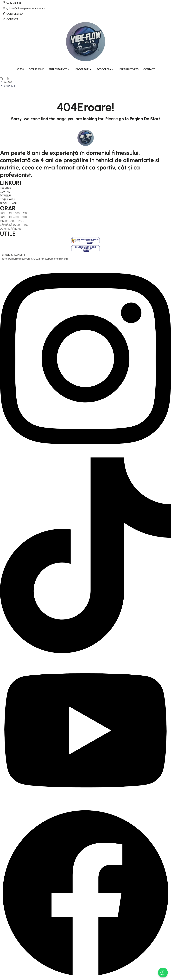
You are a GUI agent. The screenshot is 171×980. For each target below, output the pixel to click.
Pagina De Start (145, 119)
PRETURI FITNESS (129, 69)
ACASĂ (8, 82)
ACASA (20, 69)
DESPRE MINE (36, 69)
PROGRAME (83, 69)
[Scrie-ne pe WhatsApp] (163, 973)
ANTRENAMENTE (59, 69)
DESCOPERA (105, 69)
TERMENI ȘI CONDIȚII (12, 255)
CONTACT (149, 69)
